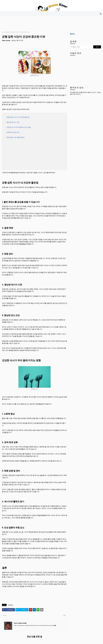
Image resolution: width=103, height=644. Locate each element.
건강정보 (7, 32)
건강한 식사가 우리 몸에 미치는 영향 (19, 127)
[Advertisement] (39, 24)
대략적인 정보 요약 (13, 132)
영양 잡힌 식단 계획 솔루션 (16, 137)
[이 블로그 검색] (82, 47)
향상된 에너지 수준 (13, 122)
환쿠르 (72, 34)
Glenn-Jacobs (6, 40)
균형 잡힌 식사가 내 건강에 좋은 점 (18, 117)
